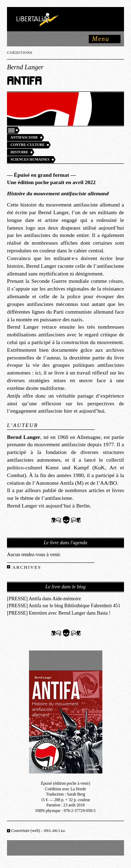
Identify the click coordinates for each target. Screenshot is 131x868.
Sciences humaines (30, 159)
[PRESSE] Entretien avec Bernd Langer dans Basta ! (59, 613)
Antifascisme (24, 137)
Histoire (19, 152)
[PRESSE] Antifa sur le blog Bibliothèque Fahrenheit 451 (64, 605)
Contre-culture (28, 145)
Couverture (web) (38, 831)
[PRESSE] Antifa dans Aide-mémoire (44, 598)
